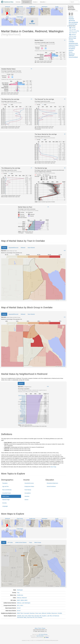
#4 (31, 99)
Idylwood (44, 613)
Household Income (29, 483)
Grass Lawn (38, 613)
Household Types (7, 493)
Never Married (31, 248)
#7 (31, 168)
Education (43, 2)
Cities (4, 542)
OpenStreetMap (40, 636)
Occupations (28, 493)
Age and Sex (5, 486)
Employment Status (29, 486)
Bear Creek (25, 616)
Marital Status (6, 496)
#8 (65, 168)
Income (35, 2)
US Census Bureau (43, 634)
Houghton (44, 616)
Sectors (26, 500)
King (18, 593)
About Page (53, 467)
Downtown (32, 613)
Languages (5, 506)
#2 (31, 69)
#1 (65, 40)
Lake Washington (26, 603)
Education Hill (38, 616)
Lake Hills (49, 616)
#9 (48, 207)
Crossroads (26, 613)
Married (4, 248)
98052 (26, 600)
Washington (20, 590)
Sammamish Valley (22, 617)
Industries (27, 496)
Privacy (44, 628)
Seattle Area (20, 595)
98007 (19, 600)
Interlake (49, 613)
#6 (65, 134)
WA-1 (18, 605)
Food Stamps (28, 490)
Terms (40, 628)
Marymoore (54, 613)
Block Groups (38, 542)
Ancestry (4, 503)
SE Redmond (56, 616)
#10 (65, 251)
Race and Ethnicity (7, 490)
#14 (65, 317)
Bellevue (19, 598)
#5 (65, 99)
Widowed (23, 248)
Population (5, 483)
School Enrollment (51, 486)
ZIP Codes (10, 542)
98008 (22, 600)
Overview (18, 2)
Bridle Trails (20, 613)
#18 (48, 387)
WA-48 (19, 608)
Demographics (27, 2)
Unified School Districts (21, 542)
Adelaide (19, 616)
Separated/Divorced (13, 248)
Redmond (24, 598)
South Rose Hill (31, 617)
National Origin (6, 500)
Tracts (30, 542)
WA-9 (22, 605)
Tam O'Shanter (39, 617)
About (36, 628)
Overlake (60, 613)
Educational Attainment (52, 483)
